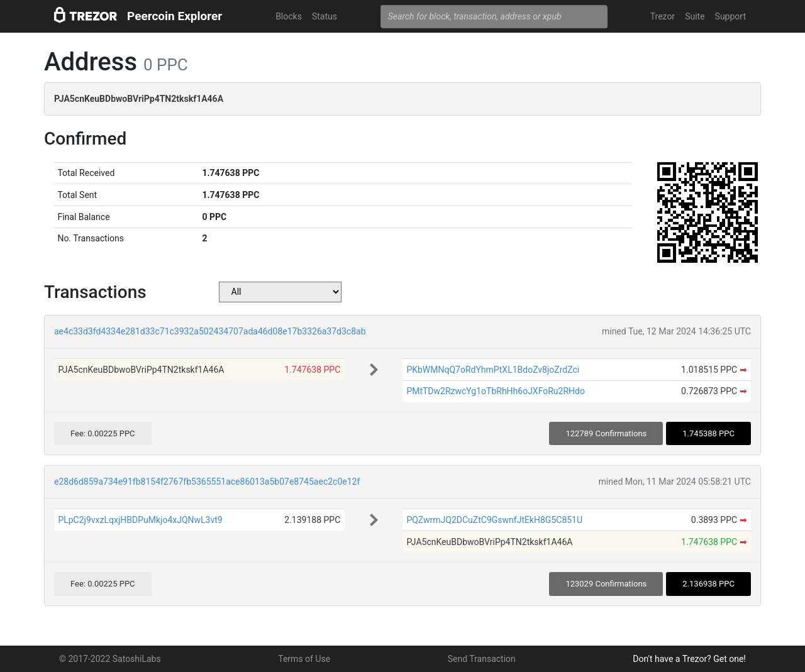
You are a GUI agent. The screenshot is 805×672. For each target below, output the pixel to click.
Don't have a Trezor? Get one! (689, 659)
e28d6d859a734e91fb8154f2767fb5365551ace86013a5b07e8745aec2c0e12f (207, 482)
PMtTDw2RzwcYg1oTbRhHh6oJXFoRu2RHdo (496, 391)
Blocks (289, 16)
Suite (695, 16)
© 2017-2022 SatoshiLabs (110, 659)
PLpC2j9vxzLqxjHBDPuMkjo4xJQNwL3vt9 (140, 520)
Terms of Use (304, 659)
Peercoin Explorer (175, 16)
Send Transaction (482, 659)
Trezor (663, 16)
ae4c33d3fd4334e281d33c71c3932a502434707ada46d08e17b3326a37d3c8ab (210, 331)
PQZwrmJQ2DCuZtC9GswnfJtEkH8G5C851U (494, 520)
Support (730, 16)
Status (325, 16)
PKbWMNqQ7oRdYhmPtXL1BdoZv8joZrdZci (493, 370)
